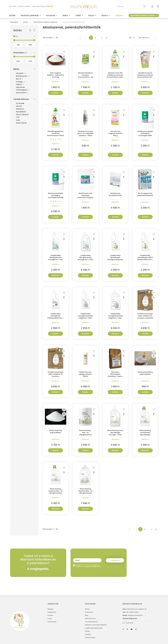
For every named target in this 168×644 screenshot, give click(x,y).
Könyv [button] (91, 15)
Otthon (25, 22)
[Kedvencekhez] (64, 52)
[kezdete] (18, 45)
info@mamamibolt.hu (135, 615)
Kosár (50, 619)
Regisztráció (52, 612)
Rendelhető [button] (21, 112)
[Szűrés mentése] (30, 30)
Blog (87, 615)
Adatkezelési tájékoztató (94, 628)
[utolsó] (106, 38)
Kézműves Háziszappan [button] (23, 89)
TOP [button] (18, 117)
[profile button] (152, 6)
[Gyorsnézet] (64, 56)
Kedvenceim (52, 622)
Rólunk (87, 609)
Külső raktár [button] (21, 123)
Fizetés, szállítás (24, 6)
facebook (123, 629)
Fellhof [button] (20, 84)
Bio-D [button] (20, 79)
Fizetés (87, 631)
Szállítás (88, 634)
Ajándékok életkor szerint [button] (143, 15)
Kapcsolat (13, 6)
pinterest (136, 629)
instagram (127, 629)
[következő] (102, 38)
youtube (132, 629)
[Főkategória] (14, 22)
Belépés (50, 609)
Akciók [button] (19, 106)
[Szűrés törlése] (34, 30)
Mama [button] (105, 15)
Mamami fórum (90, 619)
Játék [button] (78, 15)
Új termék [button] (20, 103)
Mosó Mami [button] (22, 93)
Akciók (12, 15)
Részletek (56, 275)
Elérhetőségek (90, 638)
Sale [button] (18, 120)
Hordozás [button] (51, 15)
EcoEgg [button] (21, 82)
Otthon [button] (119, 15)
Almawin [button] (21, 73)
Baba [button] (66, 15)
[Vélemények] (56, 139)
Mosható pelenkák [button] (30, 15)
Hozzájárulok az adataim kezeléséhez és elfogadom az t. (88, 566)
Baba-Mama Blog (39, 6)
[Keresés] (132, 6)
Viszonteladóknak (91, 622)
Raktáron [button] (20, 109)
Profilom (50, 615)
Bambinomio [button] (23, 76)
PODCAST (50, 6)
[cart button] (158, 6)
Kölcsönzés (89, 612)
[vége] (30, 45)
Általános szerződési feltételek (96, 625)
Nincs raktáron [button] (22, 115)
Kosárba (55, 93)
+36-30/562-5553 (132, 612)
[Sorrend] (147, 38)
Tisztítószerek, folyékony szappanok (45, 22)
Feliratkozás (115, 560)
